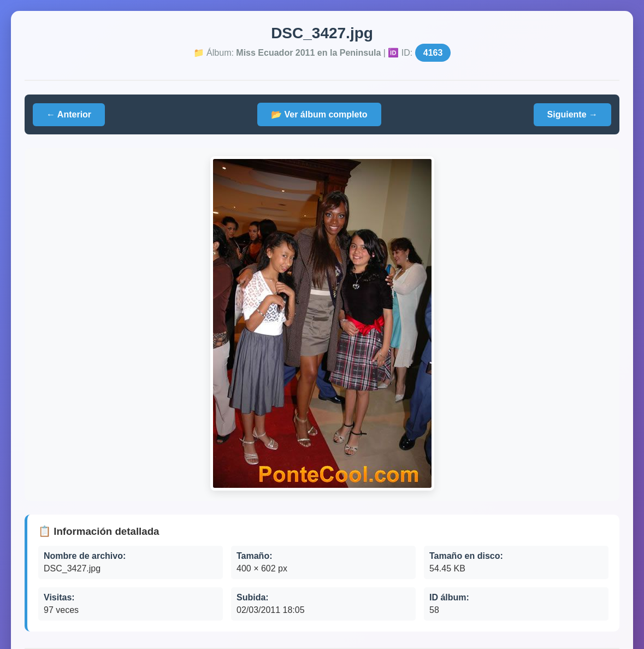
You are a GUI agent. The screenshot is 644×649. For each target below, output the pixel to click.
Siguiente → (572, 114)
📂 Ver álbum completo (319, 114)
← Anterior (69, 114)
